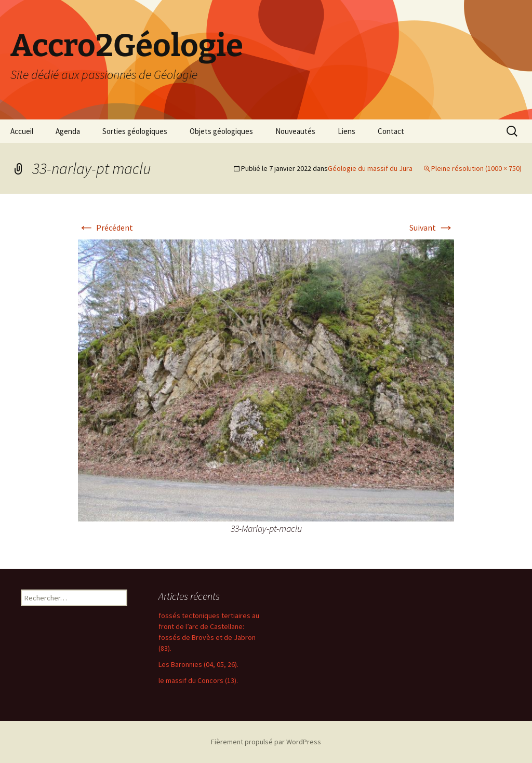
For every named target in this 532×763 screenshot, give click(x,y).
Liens (347, 131)
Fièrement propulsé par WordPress (266, 742)
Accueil (22, 131)
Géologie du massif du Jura (370, 168)
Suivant (432, 227)
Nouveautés (295, 131)
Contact (391, 131)
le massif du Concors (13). (198, 680)
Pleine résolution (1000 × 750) (476, 168)
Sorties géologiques (135, 131)
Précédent (105, 227)
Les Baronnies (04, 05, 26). (198, 664)
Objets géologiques (221, 131)
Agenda (68, 131)
